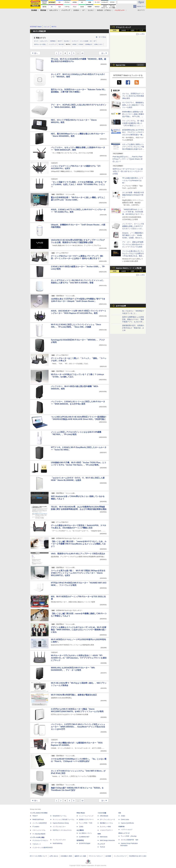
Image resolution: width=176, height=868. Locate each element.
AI (91, 41)
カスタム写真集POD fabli (129, 840)
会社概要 (108, 856)
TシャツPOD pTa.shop (129, 836)
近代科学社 (80, 840)
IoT (84, 10)
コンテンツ (75, 41)
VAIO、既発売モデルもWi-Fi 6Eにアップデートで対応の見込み (78, 554)
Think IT (35, 816)
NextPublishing (58, 843)
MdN (99, 834)
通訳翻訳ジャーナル (106, 823)
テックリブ (101, 844)
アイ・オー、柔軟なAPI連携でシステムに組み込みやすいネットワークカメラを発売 (133, 244)
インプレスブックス (59, 840)
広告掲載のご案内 (66, 856)
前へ (34, 53)
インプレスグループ (120, 856)
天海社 (123, 816)
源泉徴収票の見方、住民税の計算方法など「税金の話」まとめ (133, 328)
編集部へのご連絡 (80, 856)
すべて (36, 41)
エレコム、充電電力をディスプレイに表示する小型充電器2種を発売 (133, 96)
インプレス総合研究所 (40, 823)
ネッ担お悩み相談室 (39, 834)
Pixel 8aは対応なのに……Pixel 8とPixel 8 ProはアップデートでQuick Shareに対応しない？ (128, 159)
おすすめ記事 (121, 306)
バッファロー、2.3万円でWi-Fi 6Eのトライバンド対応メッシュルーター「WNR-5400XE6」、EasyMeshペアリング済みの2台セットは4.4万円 (78, 727)
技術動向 (76, 10)
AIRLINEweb (104, 816)
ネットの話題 (84, 41)
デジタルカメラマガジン (40, 840)
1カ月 (142, 30)
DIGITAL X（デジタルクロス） (63, 830)
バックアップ (53, 44)
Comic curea (125, 819)
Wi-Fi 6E (61, 44)
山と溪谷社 (80, 830)
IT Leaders (36, 827)
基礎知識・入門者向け (104, 10)
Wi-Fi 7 (60, 41)
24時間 (123, 30)
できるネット (37, 844)
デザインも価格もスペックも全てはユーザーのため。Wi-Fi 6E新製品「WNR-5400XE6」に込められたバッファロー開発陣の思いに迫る (79, 630)
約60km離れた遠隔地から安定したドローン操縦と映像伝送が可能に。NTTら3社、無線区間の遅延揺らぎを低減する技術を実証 (133, 116)
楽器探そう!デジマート (86, 819)
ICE (120, 813)
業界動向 (53, 41)
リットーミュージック (86, 816)
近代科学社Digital (85, 843)
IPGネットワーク (124, 833)
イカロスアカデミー (106, 830)
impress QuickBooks (127, 823)
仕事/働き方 (89, 44)
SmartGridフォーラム (60, 816)
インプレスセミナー (59, 827)
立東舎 (81, 827)
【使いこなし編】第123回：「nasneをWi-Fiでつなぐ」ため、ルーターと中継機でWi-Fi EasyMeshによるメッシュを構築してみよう (79, 544)
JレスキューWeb (105, 827)
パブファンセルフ (127, 830)
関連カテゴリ (41, 38)
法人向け (91, 10)
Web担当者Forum (38, 819)
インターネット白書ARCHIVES (43, 848)
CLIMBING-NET (84, 837)
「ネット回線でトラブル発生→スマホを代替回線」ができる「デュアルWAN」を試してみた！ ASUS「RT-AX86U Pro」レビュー (79, 184)
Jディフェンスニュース (107, 819)
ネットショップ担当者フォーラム (63, 819)
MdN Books (104, 837)
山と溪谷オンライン (85, 833)
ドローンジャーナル (39, 830)
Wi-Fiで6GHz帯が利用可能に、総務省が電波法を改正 (74, 695)
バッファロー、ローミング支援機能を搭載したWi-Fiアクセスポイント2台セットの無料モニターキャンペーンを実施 (133, 229)
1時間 (115, 30)
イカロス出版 (102, 813)
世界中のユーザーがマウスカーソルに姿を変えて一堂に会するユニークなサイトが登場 (128, 171)
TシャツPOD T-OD (86, 823)
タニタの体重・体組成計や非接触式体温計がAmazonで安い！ (133, 195)
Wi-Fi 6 (68, 44)
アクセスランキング (123, 27)
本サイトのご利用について (38, 856)
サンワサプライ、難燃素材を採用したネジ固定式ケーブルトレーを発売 (133, 105)
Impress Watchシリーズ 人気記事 (129, 268)
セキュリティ (44, 41)
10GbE (74, 44)
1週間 (133, 30)
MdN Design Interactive (107, 840)
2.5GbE (81, 44)
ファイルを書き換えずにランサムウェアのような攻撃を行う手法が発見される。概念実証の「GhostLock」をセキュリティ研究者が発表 (133, 256)
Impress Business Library (61, 823)
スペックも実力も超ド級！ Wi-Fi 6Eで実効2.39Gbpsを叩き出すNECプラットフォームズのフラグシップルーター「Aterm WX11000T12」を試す (78, 573)
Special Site (121, 65)
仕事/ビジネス (98, 44)
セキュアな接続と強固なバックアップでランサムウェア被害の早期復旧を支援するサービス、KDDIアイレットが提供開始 (133, 149)
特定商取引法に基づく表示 (138, 856)
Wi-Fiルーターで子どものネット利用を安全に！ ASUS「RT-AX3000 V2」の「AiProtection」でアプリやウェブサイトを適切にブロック (79, 658)
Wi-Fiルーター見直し (40, 44)
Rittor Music (81, 813)
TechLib (102, 847)
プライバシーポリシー (96, 856)
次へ (105, 53)
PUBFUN (121, 827)
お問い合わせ (54, 856)
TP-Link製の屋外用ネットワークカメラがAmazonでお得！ (133, 180)
